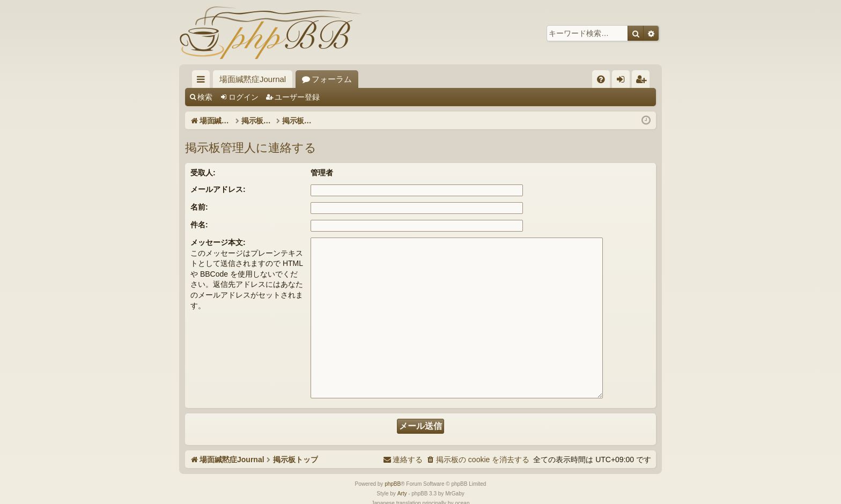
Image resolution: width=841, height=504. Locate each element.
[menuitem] (601, 79)
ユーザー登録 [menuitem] (643, 81)
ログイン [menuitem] (624, 81)
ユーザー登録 (297, 97)
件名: (199, 225)
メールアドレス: (218, 189)
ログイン (244, 97)
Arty (402, 468)
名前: (199, 207)
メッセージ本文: (218, 242)
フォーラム (332, 79)
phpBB (393, 458)
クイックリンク (203, 81)
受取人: (203, 173)
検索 (205, 97)
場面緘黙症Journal (253, 79)
